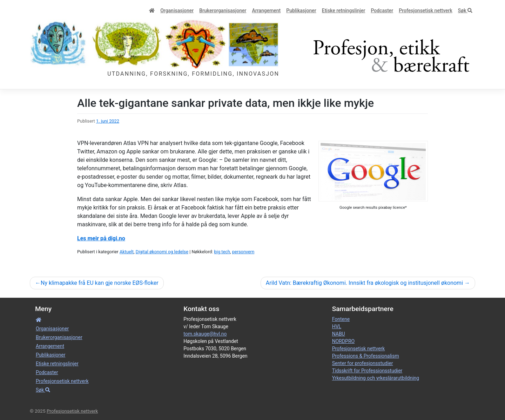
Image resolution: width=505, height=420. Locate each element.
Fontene (341, 319)
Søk (465, 11)
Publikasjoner (301, 11)
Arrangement (266, 11)
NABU (339, 334)
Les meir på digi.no (101, 238)
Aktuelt (127, 252)
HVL (337, 326)
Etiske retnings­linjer (344, 11)
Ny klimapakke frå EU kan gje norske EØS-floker (100, 283)
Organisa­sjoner (177, 11)
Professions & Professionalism (366, 356)
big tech (222, 252)
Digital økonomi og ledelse (162, 252)
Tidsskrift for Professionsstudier (367, 371)
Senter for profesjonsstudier (363, 363)
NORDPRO (344, 341)
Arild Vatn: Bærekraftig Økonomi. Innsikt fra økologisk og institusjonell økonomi (364, 283)
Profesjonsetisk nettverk (426, 11)
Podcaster (382, 11)
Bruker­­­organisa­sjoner (223, 11)
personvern (243, 252)
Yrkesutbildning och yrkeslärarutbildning (376, 378)
